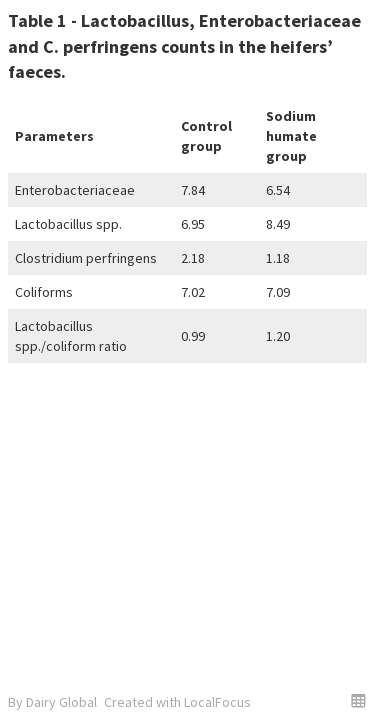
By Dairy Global (52, 702)
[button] (358, 700)
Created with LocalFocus (177, 702)
